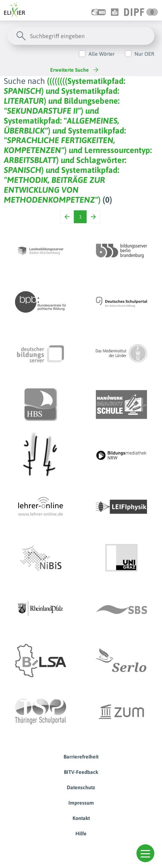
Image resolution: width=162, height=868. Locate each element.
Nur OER (144, 54)
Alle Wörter (102, 54)
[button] (145, 853)
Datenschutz (81, 787)
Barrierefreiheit (81, 757)
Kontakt (81, 818)
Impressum (81, 803)
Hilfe (81, 833)
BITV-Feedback (81, 772)
